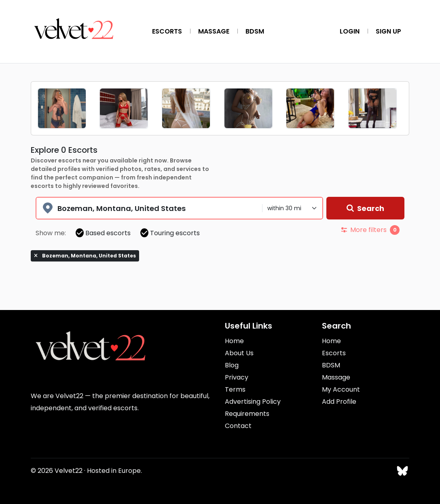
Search (365, 208)
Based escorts (103, 233)
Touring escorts (170, 233)
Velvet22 (69, 471)
